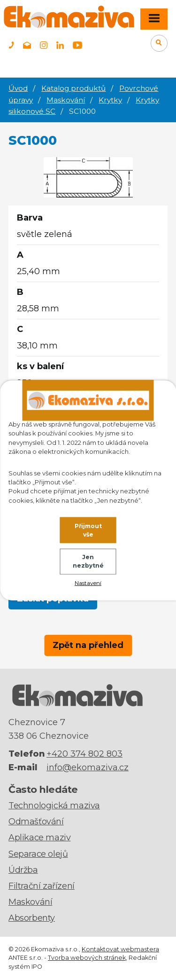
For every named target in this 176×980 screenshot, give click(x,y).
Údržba (23, 870)
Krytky (110, 100)
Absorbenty (32, 918)
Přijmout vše (88, 530)
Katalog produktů (73, 88)
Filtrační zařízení (42, 886)
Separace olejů (38, 854)
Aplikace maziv (39, 838)
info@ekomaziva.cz (88, 767)
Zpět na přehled (88, 645)
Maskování (66, 100)
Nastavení (88, 583)
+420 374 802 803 (84, 754)
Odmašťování (36, 822)
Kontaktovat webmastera (120, 949)
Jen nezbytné (88, 561)
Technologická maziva (54, 806)
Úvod (18, 88)
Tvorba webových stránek (87, 958)
